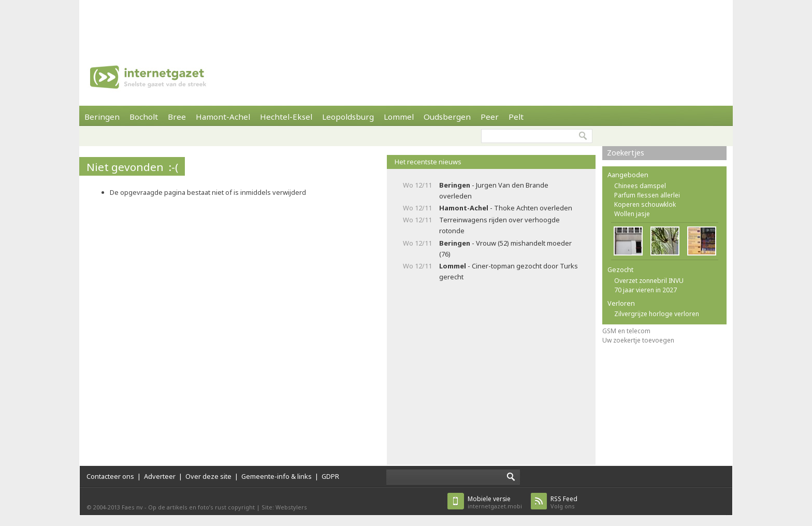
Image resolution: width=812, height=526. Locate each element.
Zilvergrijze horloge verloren (657, 314)
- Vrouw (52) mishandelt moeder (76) (505, 248)
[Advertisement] (406, 23)
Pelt (516, 117)
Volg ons (564, 502)
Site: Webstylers (284, 507)
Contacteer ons (110, 476)
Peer (490, 117)
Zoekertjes (626, 153)
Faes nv (132, 507)
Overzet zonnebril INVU (649, 281)
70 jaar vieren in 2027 (646, 290)
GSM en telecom (626, 331)
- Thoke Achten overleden (506, 208)
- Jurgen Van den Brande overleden (494, 190)
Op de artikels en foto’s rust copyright (201, 507)
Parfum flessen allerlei (647, 195)
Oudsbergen (447, 117)
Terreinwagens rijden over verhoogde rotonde (499, 225)
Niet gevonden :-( (132, 167)
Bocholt (144, 117)
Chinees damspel (640, 186)
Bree (177, 117)
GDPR (330, 476)
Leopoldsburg (348, 117)
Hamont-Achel (223, 117)
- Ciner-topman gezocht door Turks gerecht (509, 271)
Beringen (102, 117)
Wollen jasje (632, 214)
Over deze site (208, 476)
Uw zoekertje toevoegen (638, 340)
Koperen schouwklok (645, 204)
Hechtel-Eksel (286, 117)
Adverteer (160, 476)
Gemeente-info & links (277, 476)
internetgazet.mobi (495, 502)
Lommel (399, 117)
